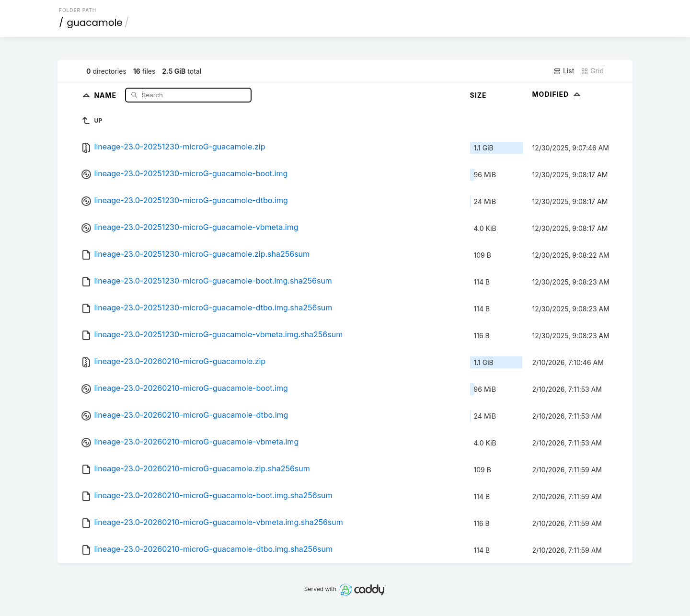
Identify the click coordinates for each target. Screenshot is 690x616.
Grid (592, 71)
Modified (558, 94)
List (564, 71)
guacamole (95, 23)
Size (478, 95)
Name (106, 95)
